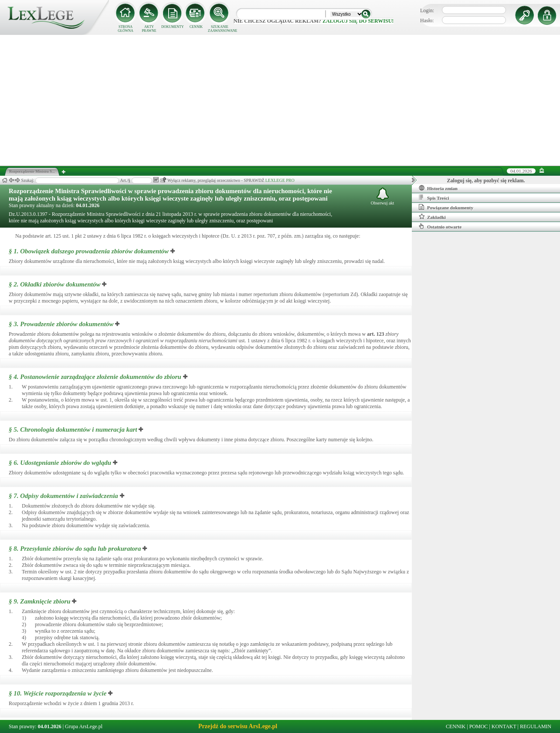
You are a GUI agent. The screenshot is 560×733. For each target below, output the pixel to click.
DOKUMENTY (173, 27)
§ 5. (73, 430)
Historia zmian (438, 188)
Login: (427, 10)
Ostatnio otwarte (440, 226)
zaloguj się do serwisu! (358, 21)
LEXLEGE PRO (280, 180)
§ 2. (54, 284)
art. (375, 334)
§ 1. (89, 251)
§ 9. (40, 601)
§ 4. (95, 377)
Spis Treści (434, 198)
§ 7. (63, 496)
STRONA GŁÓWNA (126, 29)
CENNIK (196, 27)
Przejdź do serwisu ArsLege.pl (238, 726)
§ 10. (58, 693)
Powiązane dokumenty (446, 207)
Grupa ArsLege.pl (84, 726)
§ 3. (61, 324)
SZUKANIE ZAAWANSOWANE (220, 29)
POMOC (479, 726)
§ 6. (60, 463)
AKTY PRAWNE (149, 29)
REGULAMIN (536, 726)
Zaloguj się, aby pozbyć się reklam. (486, 181)
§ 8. (75, 549)
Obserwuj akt (383, 196)
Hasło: (427, 20)
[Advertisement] (280, 100)
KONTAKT (504, 726)
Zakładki (432, 217)
